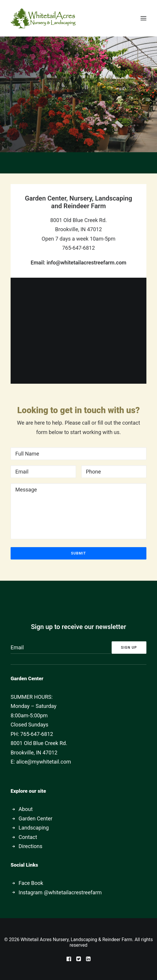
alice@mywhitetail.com (44, 762)
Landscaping (34, 828)
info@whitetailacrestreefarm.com (86, 263)
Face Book (31, 883)
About (26, 809)
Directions (30, 846)
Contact (28, 837)
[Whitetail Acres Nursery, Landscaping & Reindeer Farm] (43, 18)
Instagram (30, 892)
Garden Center (35, 818)
